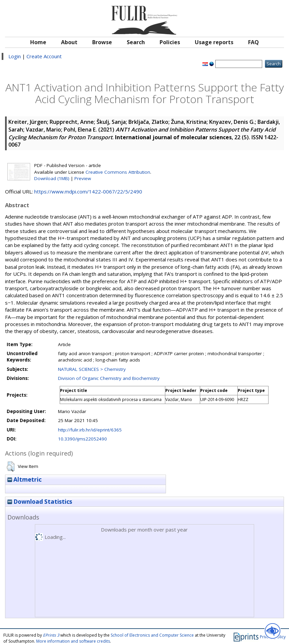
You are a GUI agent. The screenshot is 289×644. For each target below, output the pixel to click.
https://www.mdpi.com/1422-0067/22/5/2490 (88, 191)
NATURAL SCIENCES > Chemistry (92, 369)
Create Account (44, 56)
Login (15, 56)
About (69, 42)
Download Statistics (40, 502)
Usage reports (214, 42)
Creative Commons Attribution (118, 172)
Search (136, 42)
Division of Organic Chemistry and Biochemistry (109, 378)
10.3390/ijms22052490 (82, 439)
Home (38, 42)
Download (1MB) (52, 178)
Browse (102, 42)
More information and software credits (73, 641)
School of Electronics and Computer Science (152, 635)
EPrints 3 (51, 635)
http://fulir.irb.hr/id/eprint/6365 (90, 430)
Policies (170, 42)
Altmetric (24, 479)
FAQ (253, 42)
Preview (83, 178)
